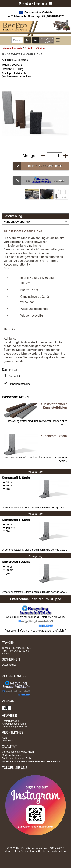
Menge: (30, 156)
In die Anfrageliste (37, 166)
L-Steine (40, 48)
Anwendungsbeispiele (14, 724)
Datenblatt (15, 376)
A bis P (28, 48)
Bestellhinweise (10, 721)
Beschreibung (36, 216)
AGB (4, 738)
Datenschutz (9, 665)
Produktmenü (35, 4)
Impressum (8, 741)
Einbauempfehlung (20, 384)
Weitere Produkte (12, 48)
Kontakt (6, 654)
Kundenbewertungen (36, 222)
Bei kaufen (39, 180)
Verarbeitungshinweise (14, 727)
